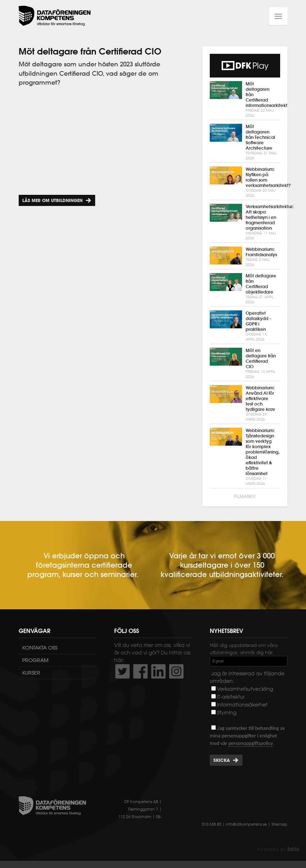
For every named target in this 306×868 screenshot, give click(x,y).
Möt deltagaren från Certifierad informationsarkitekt (245, 100)
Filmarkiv (245, 496)
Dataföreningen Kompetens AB (55, 16)
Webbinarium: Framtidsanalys (245, 257)
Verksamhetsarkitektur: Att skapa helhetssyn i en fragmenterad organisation (245, 222)
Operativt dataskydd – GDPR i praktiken (245, 326)
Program (35, 660)
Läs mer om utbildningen (52, 200)
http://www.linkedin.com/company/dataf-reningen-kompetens (158, 671)
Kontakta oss (40, 648)
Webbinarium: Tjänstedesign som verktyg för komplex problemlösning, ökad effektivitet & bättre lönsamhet (245, 457)
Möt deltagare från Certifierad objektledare (245, 289)
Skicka (222, 760)
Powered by (278, 850)
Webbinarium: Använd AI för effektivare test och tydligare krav (245, 403)
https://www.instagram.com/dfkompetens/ (176, 671)
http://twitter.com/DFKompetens (122, 671)
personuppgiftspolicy (251, 743)
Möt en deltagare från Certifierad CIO (245, 363)
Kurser (31, 673)
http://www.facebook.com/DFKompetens (140, 671)
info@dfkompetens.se (246, 824)
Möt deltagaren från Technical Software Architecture (245, 142)
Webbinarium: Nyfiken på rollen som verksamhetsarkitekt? (245, 182)
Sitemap (279, 824)
